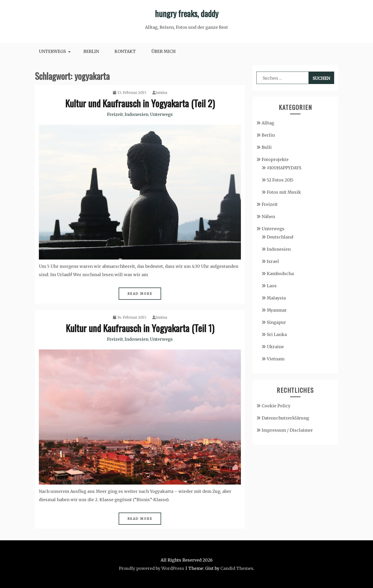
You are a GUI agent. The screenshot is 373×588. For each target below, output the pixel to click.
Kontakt (125, 51)
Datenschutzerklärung (285, 418)
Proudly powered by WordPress (152, 568)
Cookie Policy (276, 406)
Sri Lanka (277, 334)
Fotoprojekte (275, 159)
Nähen (268, 216)
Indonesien (137, 114)
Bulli (267, 147)
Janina (160, 93)
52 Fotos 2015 (280, 180)
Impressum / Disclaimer (287, 430)
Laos (272, 286)
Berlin (91, 51)
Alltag (268, 123)
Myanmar (277, 310)
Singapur (276, 322)
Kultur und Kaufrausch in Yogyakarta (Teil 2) (140, 103)
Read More (140, 294)
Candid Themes (237, 568)
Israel (273, 261)
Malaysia (276, 298)
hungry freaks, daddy (187, 13)
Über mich (163, 51)
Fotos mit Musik (284, 192)
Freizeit (115, 114)
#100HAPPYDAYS (284, 168)
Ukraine (275, 347)
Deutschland (280, 237)
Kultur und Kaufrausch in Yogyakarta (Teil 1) (140, 328)
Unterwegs (52, 51)
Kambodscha (280, 274)
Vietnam (276, 359)
